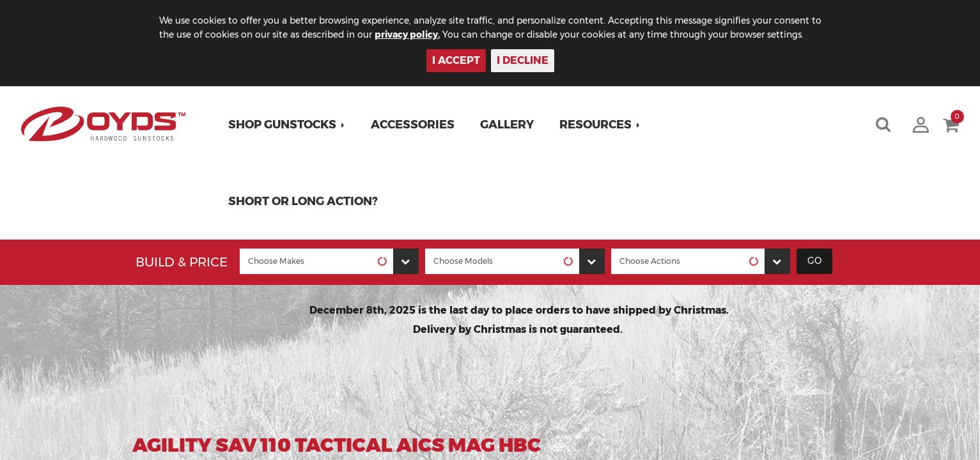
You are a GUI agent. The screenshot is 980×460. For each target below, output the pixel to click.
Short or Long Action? (304, 201)
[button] (287, 125)
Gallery (508, 125)
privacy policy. (421, 34)
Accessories (413, 125)
